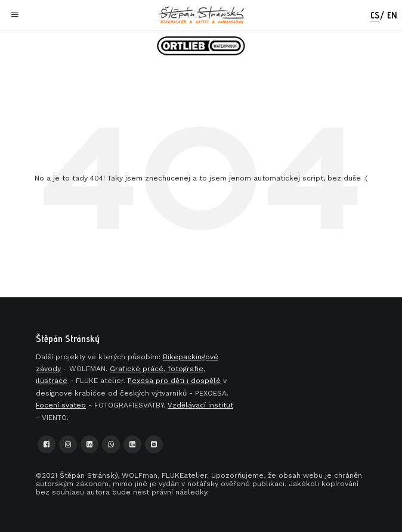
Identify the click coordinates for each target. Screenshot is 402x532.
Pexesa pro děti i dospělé (174, 381)
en (392, 15)
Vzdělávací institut (200, 405)
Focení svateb (61, 405)
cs (375, 15)
